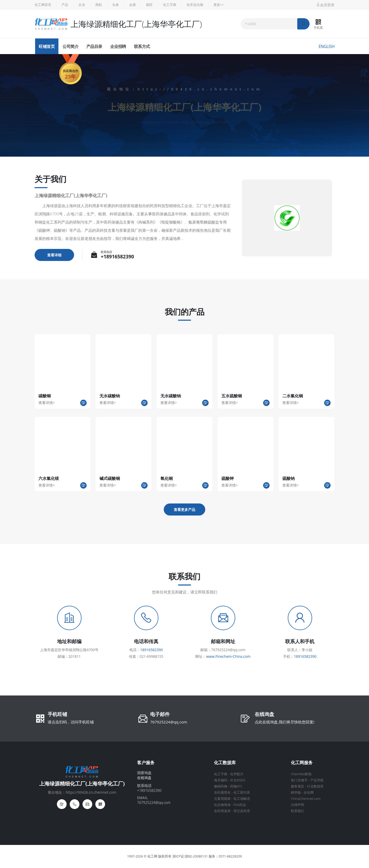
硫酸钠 (289, 478)
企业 (82, 5)
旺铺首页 (47, 46)
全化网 (309, 793)
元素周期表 (222, 799)
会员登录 (325, 5)
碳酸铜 (45, 396)
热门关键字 (299, 780)
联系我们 (298, 811)
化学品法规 (195, 5)
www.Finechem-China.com (228, 656)
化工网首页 (43, 5)
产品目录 (94, 46)
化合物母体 (222, 805)
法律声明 (298, 805)
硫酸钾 (228, 478)
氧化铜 (167, 478)
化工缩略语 (242, 799)
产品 (65, 5)
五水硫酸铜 (232, 396)
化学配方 (237, 774)
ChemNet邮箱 (301, 774)
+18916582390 (117, 257)
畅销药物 (221, 786)
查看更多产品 (184, 509)
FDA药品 (240, 805)
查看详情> (47, 403)
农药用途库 (222, 811)
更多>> (219, 5)
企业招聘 (118, 46)
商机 (99, 5)
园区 (149, 5)
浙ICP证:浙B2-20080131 (190, 856)
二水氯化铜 (293, 396)
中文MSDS (238, 780)
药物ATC (236, 786)
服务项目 (298, 786)
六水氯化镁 (49, 478)
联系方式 (142, 46)
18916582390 (151, 650)
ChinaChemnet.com (306, 799)
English (326, 46)
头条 (116, 5)
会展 (132, 5)
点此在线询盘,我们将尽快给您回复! (285, 722)
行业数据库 (315, 786)
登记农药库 (242, 811)
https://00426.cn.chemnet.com (200, 89)
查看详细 (54, 255)
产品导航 (317, 780)
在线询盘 (264, 715)
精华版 (296, 793)
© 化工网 (151, 856)
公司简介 (70, 46)
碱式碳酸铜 (110, 478)
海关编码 (221, 780)
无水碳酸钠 (110, 396)
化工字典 (170, 5)
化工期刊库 (242, 793)
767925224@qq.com (169, 722)
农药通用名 (222, 793)
